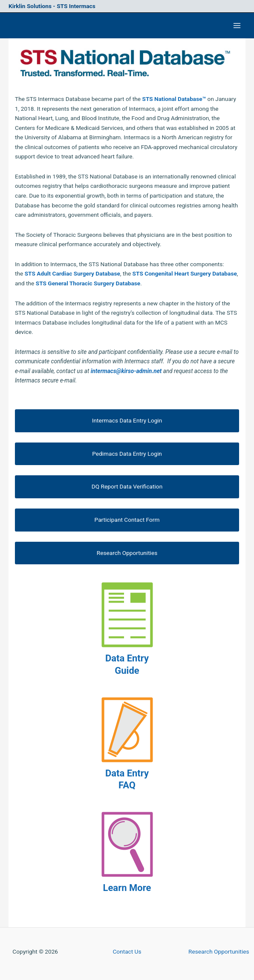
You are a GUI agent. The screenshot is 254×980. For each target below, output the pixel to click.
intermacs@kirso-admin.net (126, 371)
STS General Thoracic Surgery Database (88, 283)
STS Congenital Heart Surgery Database (185, 273)
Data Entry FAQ (127, 779)
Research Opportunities (127, 553)
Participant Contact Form (127, 520)
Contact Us (127, 951)
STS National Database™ (174, 99)
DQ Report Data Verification (127, 486)
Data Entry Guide (127, 664)
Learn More (127, 888)
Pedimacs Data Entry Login (127, 454)
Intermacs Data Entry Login (127, 420)
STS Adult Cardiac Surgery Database (72, 273)
